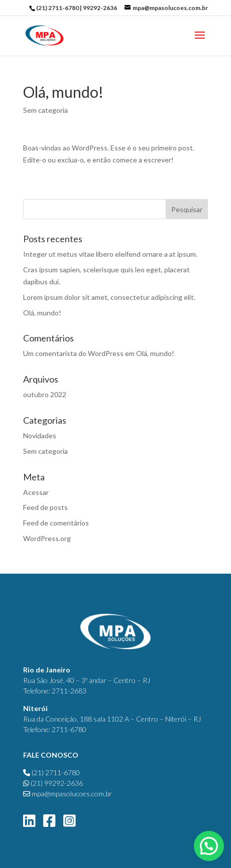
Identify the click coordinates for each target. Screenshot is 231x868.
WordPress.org (47, 538)
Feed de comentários (56, 523)
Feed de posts (45, 507)
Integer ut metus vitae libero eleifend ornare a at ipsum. (110, 254)
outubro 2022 (45, 394)
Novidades (40, 436)
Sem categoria (45, 110)
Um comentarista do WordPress (73, 353)
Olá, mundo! (42, 313)
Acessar (36, 492)
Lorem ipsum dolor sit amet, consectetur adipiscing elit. (109, 297)
